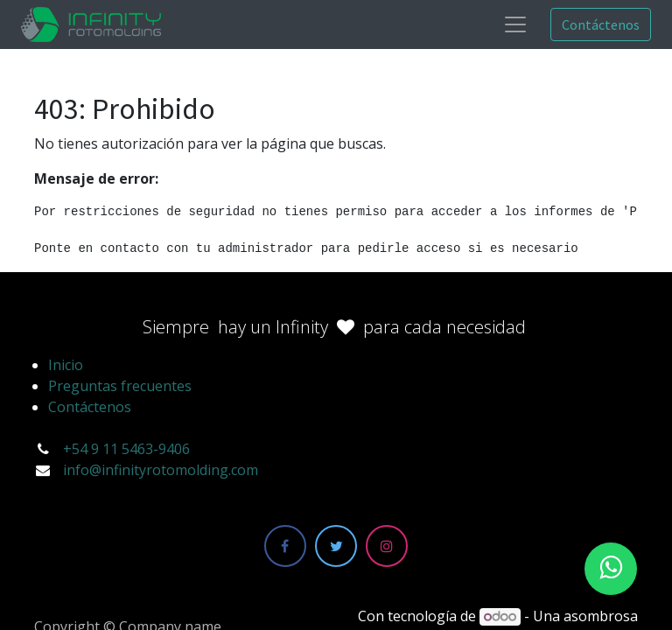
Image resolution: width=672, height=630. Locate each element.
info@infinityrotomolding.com (161, 470)
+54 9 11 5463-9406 (126, 449)
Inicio (66, 365)
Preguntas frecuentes (120, 386)
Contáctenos (601, 24)
